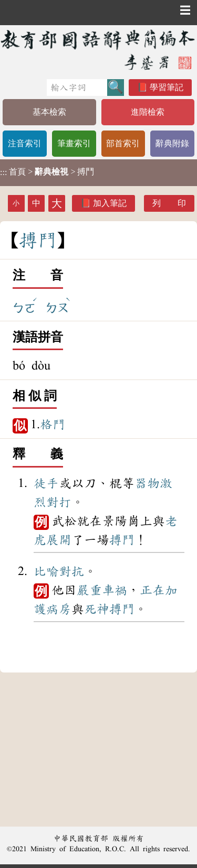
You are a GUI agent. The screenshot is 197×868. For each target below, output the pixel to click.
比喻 (46, 571)
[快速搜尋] (77, 88)
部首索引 (123, 143)
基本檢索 (49, 112)
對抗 (71, 571)
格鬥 (53, 425)
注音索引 (25, 143)
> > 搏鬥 (47, 172)
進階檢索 (148, 112)
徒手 (46, 483)
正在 (152, 590)
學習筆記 (167, 87)
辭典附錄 (172, 143)
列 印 (169, 203)
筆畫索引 (74, 143)
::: (3, 173)
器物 (147, 483)
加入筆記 (110, 203)
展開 (59, 540)
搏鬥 (122, 540)
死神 (97, 609)
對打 (59, 502)
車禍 (115, 590)
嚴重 (89, 590)
